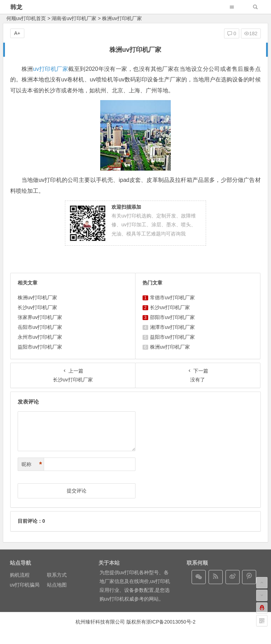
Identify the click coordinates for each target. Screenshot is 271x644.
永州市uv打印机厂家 (40, 337)
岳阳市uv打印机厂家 (40, 327)
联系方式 (57, 575)
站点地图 (57, 585)
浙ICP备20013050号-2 (171, 622)
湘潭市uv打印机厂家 (172, 327)
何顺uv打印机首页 (26, 18)
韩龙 (16, 7)
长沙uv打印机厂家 (38, 307)
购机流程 (20, 575)
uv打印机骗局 (25, 585)
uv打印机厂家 (51, 69)
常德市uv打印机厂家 (172, 298)
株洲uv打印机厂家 (38, 298)
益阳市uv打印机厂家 (40, 347)
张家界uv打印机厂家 (40, 317)
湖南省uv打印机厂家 (74, 18)
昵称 (32, 464)
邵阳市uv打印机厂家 (172, 317)
